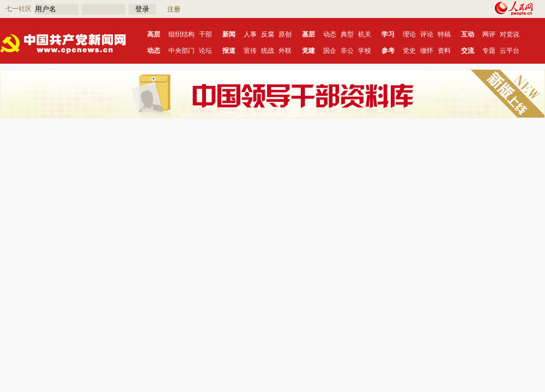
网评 (489, 34)
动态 (330, 34)
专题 (489, 51)
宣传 (250, 51)
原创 (285, 34)
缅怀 (427, 51)
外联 (285, 51)
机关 (365, 34)
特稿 (444, 34)
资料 (444, 51)
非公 (347, 51)
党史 (409, 51)
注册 (174, 9)
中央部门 (181, 51)
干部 (205, 34)
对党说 (510, 34)
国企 (330, 51)
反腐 (268, 34)
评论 (427, 34)
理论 (409, 34)
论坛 (205, 51)
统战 (268, 51)
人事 (250, 34)
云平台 (510, 51)
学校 (365, 51)
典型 (347, 34)
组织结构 (181, 34)
